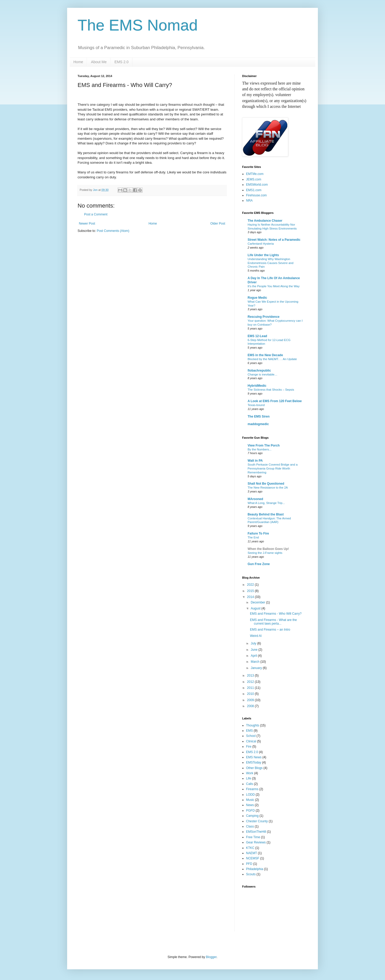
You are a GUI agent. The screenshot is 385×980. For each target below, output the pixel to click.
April (254, 656)
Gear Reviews (256, 842)
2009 (251, 700)
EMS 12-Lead (257, 336)
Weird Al (256, 636)
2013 (251, 676)
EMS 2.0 (121, 62)
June (255, 650)
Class (250, 826)
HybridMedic (257, 386)
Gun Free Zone (259, 564)
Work (250, 773)
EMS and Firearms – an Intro (270, 630)
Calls (250, 784)
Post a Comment (96, 214)
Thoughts (253, 725)
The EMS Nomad (138, 25)
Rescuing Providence (264, 317)
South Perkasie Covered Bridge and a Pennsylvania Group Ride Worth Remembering (273, 468)
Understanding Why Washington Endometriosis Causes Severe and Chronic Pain (270, 263)
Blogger (211, 957)
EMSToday (254, 762)
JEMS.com (254, 179)
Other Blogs (254, 768)
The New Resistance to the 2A (268, 488)
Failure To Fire (258, 533)
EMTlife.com (255, 174)
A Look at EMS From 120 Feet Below (275, 401)
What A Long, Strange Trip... (266, 503)
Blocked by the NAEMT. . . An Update (272, 359)
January (257, 668)
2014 (251, 597)
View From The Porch (264, 445)
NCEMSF (253, 858)
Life (249, 778)
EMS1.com (254, 190)
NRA (249, 201)
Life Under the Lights (263, 255)
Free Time (253, 837)
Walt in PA (255, 461)
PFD (249, 864)
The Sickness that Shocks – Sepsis (271, 390)
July (254, 643)
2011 (251, 688)
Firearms (252, 789)
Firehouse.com (256, 195)
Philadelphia (255, 869)
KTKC (250, 848)
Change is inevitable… (262, 374)
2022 (251, 585)
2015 (251, 591)
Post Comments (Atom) (113, 231)
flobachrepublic (259, 371)
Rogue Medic (257, 298)
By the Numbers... (259, 449)
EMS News (254, 757)
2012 (251, 682)
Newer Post (87, 224)
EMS (249, 731)
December (258, 602)
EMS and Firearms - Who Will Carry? (276, 614)
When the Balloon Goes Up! (268, 549)
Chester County (257, 821)
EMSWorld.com (257, 185)
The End (253, 537)
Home (78, 62)
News (250, 805)
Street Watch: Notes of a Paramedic (274, 240)
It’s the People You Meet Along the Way (274, 286)
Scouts (251, 874)
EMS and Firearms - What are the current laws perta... (273, 622)
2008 (251, 706)
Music (250, 800)
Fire (249, 747)
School (251, 736)
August (256, 608)
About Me (99, 62)
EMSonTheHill (256, 832)
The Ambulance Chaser (265, 221)
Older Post (218, 224)
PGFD (250, 811)
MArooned (255, 499)
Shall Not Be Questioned (266, 484)
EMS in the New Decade (265, 355)
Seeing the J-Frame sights (265, 553)
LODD (250, 795)
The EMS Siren (259, 416)
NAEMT (252, 853)
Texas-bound (256, 405)
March (256, 662)
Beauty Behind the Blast (266, 514)
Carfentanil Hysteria (261, 244)
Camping (252, 816)
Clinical (251, 741)
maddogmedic (258, 424)
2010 (251, 694)
